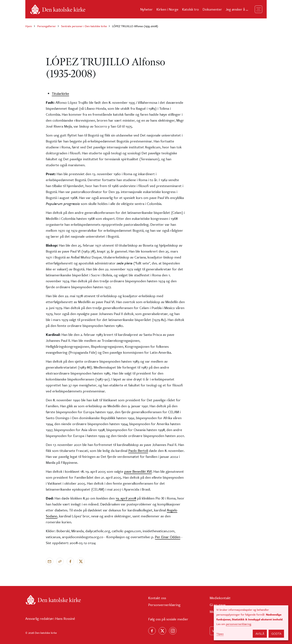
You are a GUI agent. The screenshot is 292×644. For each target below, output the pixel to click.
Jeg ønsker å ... (237, 9)
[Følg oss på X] (162, 631)
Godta (276, 633)
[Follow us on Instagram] (173, 631)
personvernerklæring (239, 624)
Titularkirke (60, 93)
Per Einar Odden (168, 537)
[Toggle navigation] (258, 9)
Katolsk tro (191, 9)
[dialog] (251, 623)
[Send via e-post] (50, 561)
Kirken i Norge (167, 9)
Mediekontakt (220, 598)
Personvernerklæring (164, 605)
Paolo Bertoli (138, 451)
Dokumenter (212, 9)
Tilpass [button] (220, 634)
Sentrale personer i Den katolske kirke (84, 26)
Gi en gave (218, 605)
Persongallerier (47, 26)
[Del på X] (81, 561)
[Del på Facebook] (70, 561)
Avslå (260, 633)
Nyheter (146, 9)
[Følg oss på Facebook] (152, 631)
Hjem (29, 26)
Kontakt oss (157, 598)
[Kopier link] (60, 561)
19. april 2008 (126, 498)
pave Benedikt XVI (138, 471)
